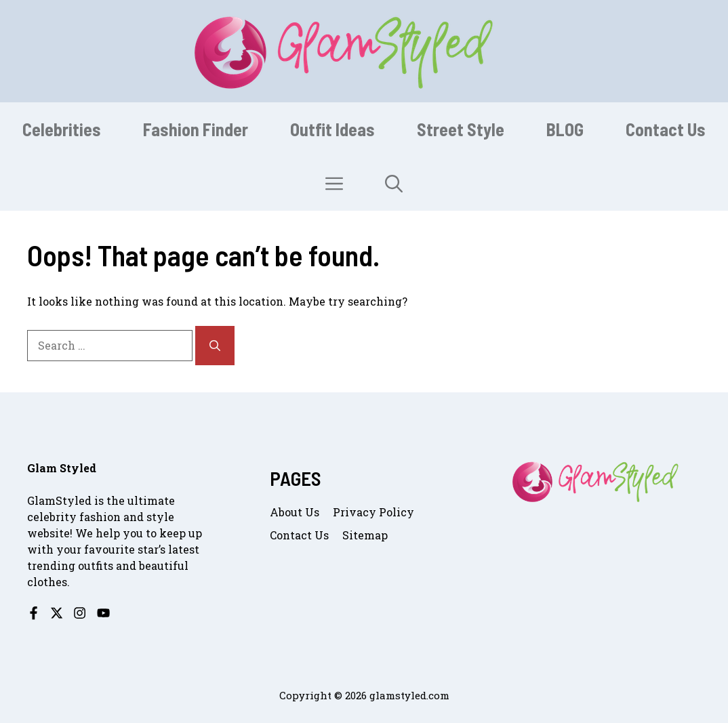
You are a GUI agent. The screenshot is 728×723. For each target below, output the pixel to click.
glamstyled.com (409, 695)
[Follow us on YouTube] (103, 613)
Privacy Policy (373, 512)
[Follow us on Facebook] (34, 613)
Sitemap (365, 535)
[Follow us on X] (57, 613)
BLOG (565, 129)
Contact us (299, 535)
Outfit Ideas (332, 129)
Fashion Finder (196, 129)
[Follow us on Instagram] (80, 613)
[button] (394, 184)
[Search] (215, 346)
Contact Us (666, 129)
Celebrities (62, 129)
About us (295, 512)
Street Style (461, 129)
